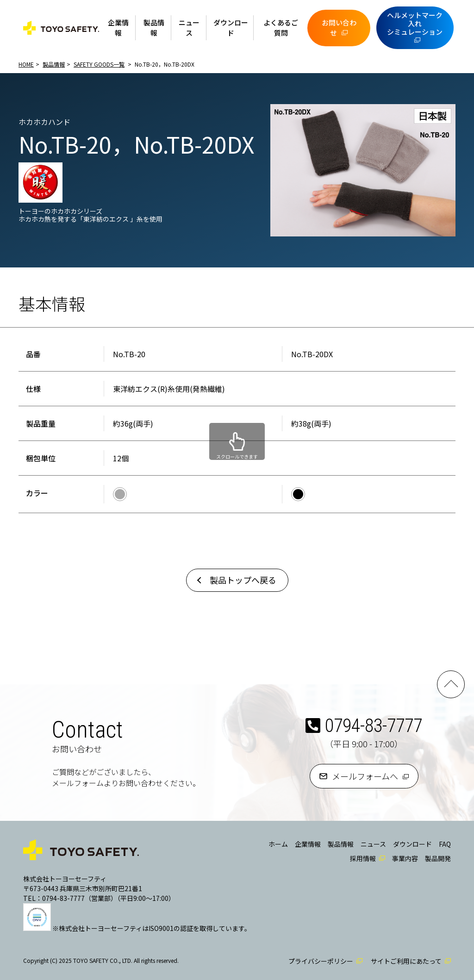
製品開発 (438, 858)
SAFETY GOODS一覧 (99, 64)
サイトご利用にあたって (406, 961)
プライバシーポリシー (321, 961)
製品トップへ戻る (243, 580)
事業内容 (405, 858)
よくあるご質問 (281, 28)
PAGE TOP (451, 684)
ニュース (189, 28)
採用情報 (363, 858)
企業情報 (118, 28)
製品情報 (154, 28)
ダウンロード (231, 28)
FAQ (445, 844)
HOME (26, 64)
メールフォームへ (365, 776)
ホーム (278, 844)
